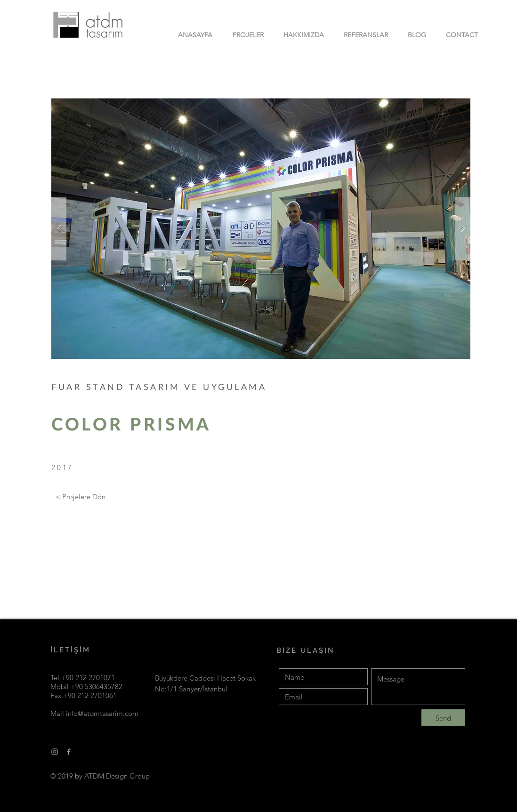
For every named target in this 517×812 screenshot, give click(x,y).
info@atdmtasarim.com (102, 713)
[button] (261, 229)
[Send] (443, 718)
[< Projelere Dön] (81, 497)
